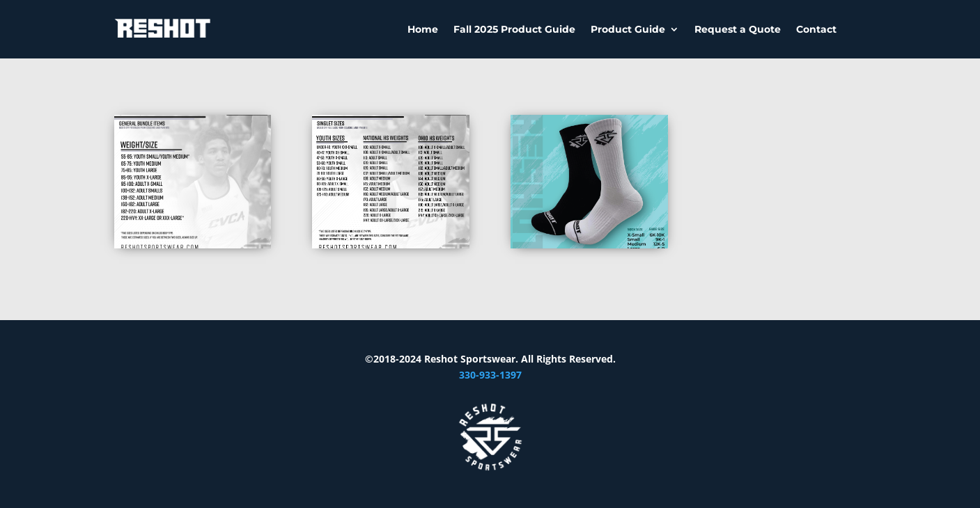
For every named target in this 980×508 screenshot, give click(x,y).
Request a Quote (738, 30)
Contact (816, 30)
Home (423, 30)
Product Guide (628, 30)
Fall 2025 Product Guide (514, 30)
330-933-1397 (490, 375)
